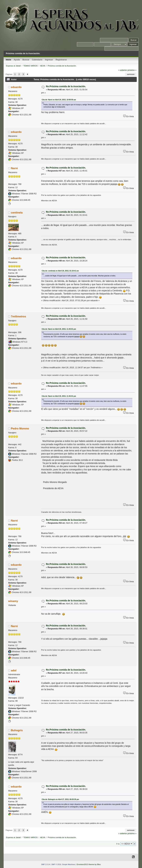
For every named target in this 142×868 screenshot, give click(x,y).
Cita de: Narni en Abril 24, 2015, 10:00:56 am (59, 100)
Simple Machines (69, 864)
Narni (14, 168)
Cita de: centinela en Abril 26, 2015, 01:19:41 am (60, 271)
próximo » (132, 70)
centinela (17, 213)
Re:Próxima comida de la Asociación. (66, 86)
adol (14, 670)
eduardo (16, 87)
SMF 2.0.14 (46, 864)
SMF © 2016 (56, 864)
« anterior (123, 70)
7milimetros (18, 316)
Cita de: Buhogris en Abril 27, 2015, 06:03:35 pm (60, 799)
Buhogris (17, 730)
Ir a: (118, 844)
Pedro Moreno (20, 428)
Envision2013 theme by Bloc (89, 864)
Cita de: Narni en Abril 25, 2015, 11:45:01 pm (59, 329)
